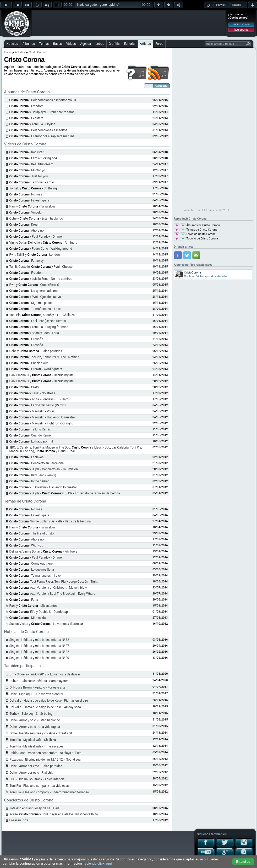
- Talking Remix (30, 429)
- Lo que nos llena (32, 570)
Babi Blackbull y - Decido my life (42, 375)
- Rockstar (27, 152)
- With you (26, 545)
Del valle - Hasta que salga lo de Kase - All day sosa (45, 707)
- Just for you (29, 176)
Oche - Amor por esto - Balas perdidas (36, 766)
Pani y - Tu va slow (32, 206)
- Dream (25, 225)
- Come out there (31, 564)
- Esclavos (27, 457)
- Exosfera (26, 118)
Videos (71, 44)
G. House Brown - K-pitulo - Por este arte (38, 687)
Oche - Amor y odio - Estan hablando (35, 720)
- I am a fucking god (33, 158)
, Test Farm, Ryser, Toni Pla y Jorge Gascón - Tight (54, 582)
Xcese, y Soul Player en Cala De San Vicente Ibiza (54, 814)
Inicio (8, 52)
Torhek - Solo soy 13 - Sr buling (31, 714)
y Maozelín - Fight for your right (41, 423)
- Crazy (24, 387)
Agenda (86, 44)
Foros (159, 44)
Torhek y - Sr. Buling (33, 188)
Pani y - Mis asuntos (34, 606)
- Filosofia (26, 345)
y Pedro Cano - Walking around (41, 249)
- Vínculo (26, 212)
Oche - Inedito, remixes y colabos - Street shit (41, 733)
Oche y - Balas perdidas (36, 351)
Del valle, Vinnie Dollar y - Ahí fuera (43, 552)
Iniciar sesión (241, 24)
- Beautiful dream (31, 164)
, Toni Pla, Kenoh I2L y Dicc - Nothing (44, 357)
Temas (44, 44)
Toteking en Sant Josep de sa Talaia (34, 808)
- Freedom (27, 106)
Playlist (221, 5)
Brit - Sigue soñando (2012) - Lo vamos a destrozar (45, 674)
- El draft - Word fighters (36, 369)
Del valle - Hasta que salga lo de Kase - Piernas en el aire (49, 701)
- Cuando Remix (31, 435)
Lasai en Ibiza (19, 820)
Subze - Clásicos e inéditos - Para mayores (39, 681)
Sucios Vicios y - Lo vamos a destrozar (46, 624)
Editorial (130, 44)
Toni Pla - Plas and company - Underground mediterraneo (49, 792)
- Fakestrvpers (29, 200)
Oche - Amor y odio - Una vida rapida (35, 727)
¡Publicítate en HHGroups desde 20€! (205, 210)
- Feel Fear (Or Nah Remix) (38, 321)
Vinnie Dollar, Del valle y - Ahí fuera (43, 243)
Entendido (243, 862)
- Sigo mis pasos (31, 303)
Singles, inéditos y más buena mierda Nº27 (39, 646)
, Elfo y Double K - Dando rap (39, 612)
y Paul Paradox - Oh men (37, 237)
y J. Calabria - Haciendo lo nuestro (43, 487)
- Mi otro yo (27, 170)
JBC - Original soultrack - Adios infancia (37, 779)
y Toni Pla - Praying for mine (39, 327)
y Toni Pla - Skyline (32, 124)
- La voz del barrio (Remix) (38, 405)
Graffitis (114, 44)
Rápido (237, 5)
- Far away (27, 261)
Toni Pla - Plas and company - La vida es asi (40, 786)
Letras (100, 44)
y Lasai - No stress (32, 393)
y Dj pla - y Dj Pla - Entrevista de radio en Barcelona (65, 493)
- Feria (24, 600)
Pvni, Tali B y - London (35, 255)
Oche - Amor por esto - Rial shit (31, 773)
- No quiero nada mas (34, 291)
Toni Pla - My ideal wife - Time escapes (37, 746)
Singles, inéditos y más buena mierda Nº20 (39, 658)
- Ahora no (27, 231)
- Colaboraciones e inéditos (38, 130)
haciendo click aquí (97, 863)
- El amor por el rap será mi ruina (42, 136)
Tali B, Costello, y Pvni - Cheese (41, 267)
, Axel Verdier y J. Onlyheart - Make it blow (48, 588)
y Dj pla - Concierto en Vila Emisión (44, 469)
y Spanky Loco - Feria (34, 333)
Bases (58, 44)
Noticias (12, 44)
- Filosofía (26, 339)
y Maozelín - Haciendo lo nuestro (42, 417)
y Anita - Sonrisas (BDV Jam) (40, 399)
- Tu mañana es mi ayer (36, 309)
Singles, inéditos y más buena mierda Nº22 (39, 652)
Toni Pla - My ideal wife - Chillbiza (33, 740)
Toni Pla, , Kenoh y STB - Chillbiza (42, 315)
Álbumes (29, 44)
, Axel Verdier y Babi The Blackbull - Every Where (52, 594)
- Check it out (29, 363)
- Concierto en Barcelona (37, 463)
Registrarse (241, 30)
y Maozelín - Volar (32, 411)
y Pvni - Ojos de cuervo (35, 297)
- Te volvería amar (32, 182)
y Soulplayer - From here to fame (42, 112)
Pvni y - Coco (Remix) (34, 285)
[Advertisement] (129, 23)
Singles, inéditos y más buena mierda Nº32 (39, 640)
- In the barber (29, 481)
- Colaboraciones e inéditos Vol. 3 (43, 100)
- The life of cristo (32, 533)
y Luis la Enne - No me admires (41, 279)
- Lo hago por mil (31, 441)
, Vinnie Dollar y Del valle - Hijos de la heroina (50, 521)
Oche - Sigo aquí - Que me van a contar (37, 694)
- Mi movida (28, 618)
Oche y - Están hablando (36, 219)
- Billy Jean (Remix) (33, 475)
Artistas (145, 44)
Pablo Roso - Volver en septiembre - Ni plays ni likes (46, 753)
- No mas (26, 194)
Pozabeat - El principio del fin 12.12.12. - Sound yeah (46, 760)
